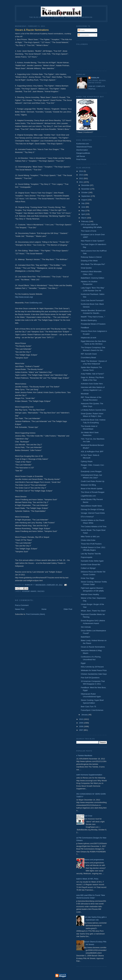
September (86, 196)
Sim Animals (86, 627)
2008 (81, 726)
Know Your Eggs (87, 578)
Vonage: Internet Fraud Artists (93, 513)
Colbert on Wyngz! (88, 568)
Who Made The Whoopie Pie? (93, 264)
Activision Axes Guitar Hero (92, 384)
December (86, 185)
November (86, 189)
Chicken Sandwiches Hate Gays (94, 674)
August (84, 200)
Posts (81, 30)
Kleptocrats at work (89, 338)
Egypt (83, 663)
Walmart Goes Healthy (90, 594)
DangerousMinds (83, 153)
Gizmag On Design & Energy (92, 509)
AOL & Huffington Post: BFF (92, 452)
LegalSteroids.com (88, 496)
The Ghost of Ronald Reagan (93, 492)
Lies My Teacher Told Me (91, 554)
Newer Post (20, 609)
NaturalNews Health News (91, 506)
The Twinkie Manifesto (83, 756)
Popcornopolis (86, 557)
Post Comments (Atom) (36, 614)
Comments (83, 35)
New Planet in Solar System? (92, 241)
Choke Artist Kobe (88, 540)
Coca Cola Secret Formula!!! (92, 300)
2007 (81, 730)
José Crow (88, 816)
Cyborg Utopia (87, 461)
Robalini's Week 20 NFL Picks (86, 879)
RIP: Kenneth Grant (89, 354)
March (84, 218)
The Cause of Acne (89, 231)
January (85, 715)
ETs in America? (87, 517)
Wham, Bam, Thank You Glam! (93, 611)
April (83, 214)
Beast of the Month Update (92, 489)
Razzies (41, 591)
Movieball (85, 394)
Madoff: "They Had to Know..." (93, 317)
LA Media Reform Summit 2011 (93, 410)
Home (44, 609)
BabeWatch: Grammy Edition (92, 278)
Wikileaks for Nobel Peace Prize (94, 670)
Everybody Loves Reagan (91, 471)
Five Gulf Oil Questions (90, 678)
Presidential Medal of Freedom (93, 324)
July (83, 203)
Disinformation (82, 150)
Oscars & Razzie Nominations (93, 647)
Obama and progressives (94, 860)
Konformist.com (83, 144)
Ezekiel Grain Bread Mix (90, 565)
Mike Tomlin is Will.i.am (90, 537)
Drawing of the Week (89, 261)
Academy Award (29, 591)
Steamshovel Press (84, 147)
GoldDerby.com (36, 303)
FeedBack (85, 328)
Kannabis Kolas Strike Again (92, 561)
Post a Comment (22, 605)
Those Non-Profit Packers (91, 544)
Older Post (68, 609)
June (84, 207)
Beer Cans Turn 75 (88, 707)
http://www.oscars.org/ (24, 297)
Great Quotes (86, 268)
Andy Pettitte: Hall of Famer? (92, 374)
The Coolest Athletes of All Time (94, 527)
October (85, 192)
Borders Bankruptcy (89, 320)
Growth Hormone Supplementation (88, 775)
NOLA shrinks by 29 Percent (92, 667)
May (83, 211)
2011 (81, 182)
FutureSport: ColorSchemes (92, 710)
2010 (81, 719)
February (85, 221)
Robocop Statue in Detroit (91, 257)
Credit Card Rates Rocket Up (92, 481)
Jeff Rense (81, 156)
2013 (81, 175)
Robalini (95, 78)
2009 (81, 723)
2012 (81, 178)
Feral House (81, 159)
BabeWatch (85, 637)
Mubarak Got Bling (88, 485)
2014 (81, 171)
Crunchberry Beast (88, 357)
